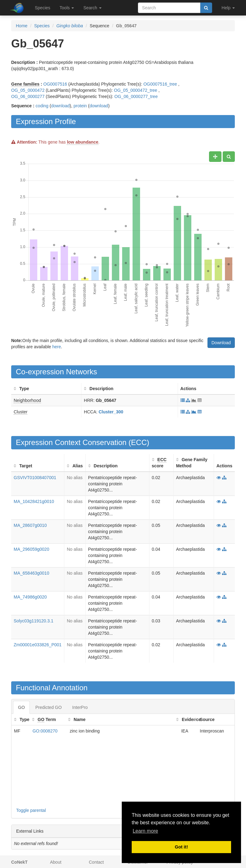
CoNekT (19, 862)
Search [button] (92, 8)
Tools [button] (67, 8)
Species (43, 8)
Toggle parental (31, 810)
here (57, 347)
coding (42, 106)
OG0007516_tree (160, 84)
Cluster (20, 412)
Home (22, 26)
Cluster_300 (111, 412)
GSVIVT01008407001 (35, 478)
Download (221, 343)
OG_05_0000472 (28, 90)
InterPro (80, 707)
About (56, 862)
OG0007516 (55, 84)
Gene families (25, 84)
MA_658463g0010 (31, 573)
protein (80, 106)
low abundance (82, 142)
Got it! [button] (181, 847)
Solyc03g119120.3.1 (34, 621)
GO (21, 707)
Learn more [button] (145, 831)
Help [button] (228, 8)
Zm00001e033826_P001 (38, 645)
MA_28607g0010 (30, 525)
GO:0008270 (45, 731)
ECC (139, 442)
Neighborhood (27, 400)
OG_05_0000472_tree (136, 90)
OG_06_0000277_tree (136, 96)
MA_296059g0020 (31, 549)
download (60, 106)
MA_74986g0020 (30, 597)
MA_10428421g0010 (34, 501)
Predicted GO (49, 707)
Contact (96, 862)
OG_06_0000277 (28, 96)
